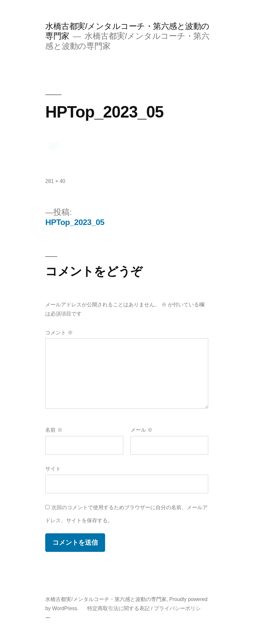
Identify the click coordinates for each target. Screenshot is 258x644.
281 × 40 (55, 181)
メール (142, 430)
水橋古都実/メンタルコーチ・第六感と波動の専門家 (106, 599)
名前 (54, 430)
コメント (59, 333)
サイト (53, 469)
